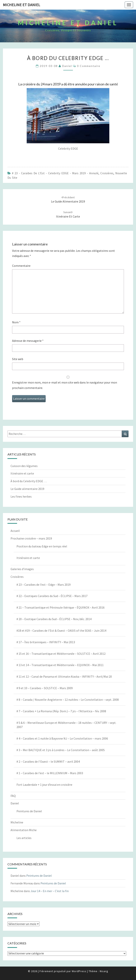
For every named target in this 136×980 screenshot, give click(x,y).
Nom (16, 322)
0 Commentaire (89, 66)
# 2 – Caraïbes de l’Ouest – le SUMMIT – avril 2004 (48, 761)
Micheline (17, 822)
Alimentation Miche (24, 830)
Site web (18, 359)
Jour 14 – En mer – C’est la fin (50, 891)
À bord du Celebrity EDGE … (29, 481)
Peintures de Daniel (29, 811)
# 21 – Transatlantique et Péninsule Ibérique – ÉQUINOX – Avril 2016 (61, 607)
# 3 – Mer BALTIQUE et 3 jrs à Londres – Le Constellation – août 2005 (61, 750)
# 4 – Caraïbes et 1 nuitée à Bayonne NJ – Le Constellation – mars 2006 (62, 738)
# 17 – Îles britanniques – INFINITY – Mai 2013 (46, 642)
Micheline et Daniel (21, 5)
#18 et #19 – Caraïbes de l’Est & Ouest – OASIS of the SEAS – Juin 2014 (61, 631)
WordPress (79, 971)
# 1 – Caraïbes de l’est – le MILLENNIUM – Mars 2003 (50, 773)
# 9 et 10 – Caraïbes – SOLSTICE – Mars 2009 (45, 688)
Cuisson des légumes (24, 466)
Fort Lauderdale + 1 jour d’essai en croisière (44, 785)
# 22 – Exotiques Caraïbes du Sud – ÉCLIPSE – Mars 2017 (52, 596)
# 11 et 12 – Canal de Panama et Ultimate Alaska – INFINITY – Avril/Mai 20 (64, 676)
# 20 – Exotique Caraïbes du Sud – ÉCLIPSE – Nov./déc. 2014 (54, 619)
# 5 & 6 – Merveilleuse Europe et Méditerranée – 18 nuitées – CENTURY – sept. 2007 (66, 725)
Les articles (24, 838)
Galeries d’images (22, 569)
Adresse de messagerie (28, 341)
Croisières (107, 173)
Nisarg (104, 971)
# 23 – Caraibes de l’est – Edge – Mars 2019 (44, 585)
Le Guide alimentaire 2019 (27, 489)
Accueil (15, 531)
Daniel (67, 66)
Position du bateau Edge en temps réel (42, 546)
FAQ (13, 796)
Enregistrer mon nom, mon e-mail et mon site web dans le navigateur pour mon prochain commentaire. (65, 385)
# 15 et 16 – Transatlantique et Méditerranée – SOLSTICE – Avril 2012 (61, 654)
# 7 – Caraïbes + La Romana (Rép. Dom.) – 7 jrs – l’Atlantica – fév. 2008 (61, 711)
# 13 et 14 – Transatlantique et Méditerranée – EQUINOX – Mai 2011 (60, 665)
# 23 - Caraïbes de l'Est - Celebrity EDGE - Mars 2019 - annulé (55, 173)
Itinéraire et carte (22, 473)
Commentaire (21, 266)
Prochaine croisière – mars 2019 (31, 538)
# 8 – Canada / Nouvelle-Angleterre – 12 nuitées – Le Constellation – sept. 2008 (68, 700)
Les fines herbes (21, 496)
